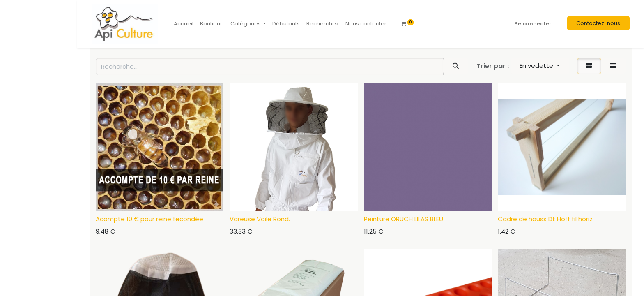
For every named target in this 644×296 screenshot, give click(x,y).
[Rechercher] (455, 66)
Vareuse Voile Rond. (260, 219)
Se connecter (533, 24)
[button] (540, 66)
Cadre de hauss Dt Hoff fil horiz (545, 219)
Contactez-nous (598, 23)
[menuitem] (184, 24)
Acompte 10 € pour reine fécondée (149, 219)
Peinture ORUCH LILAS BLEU (404, 219)
